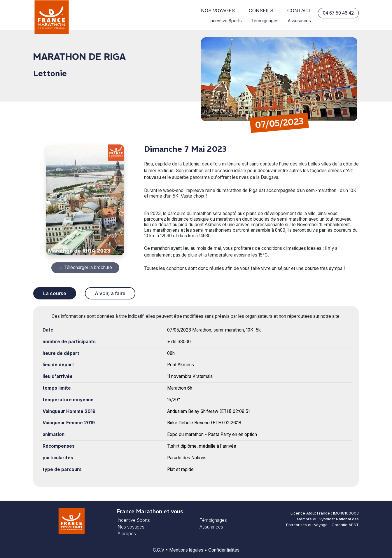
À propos (127, 534)
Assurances (299, 21)
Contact (299, 11)
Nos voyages (218, 11)
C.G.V (159, 550)
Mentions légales (186, 550)
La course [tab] (55, 293)
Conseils (261, 11)
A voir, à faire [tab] (110, 293)
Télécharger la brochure (85, 267)
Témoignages (265, 21)
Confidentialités (224, 550)
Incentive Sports (226, 21)
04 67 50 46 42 (338, 13)
